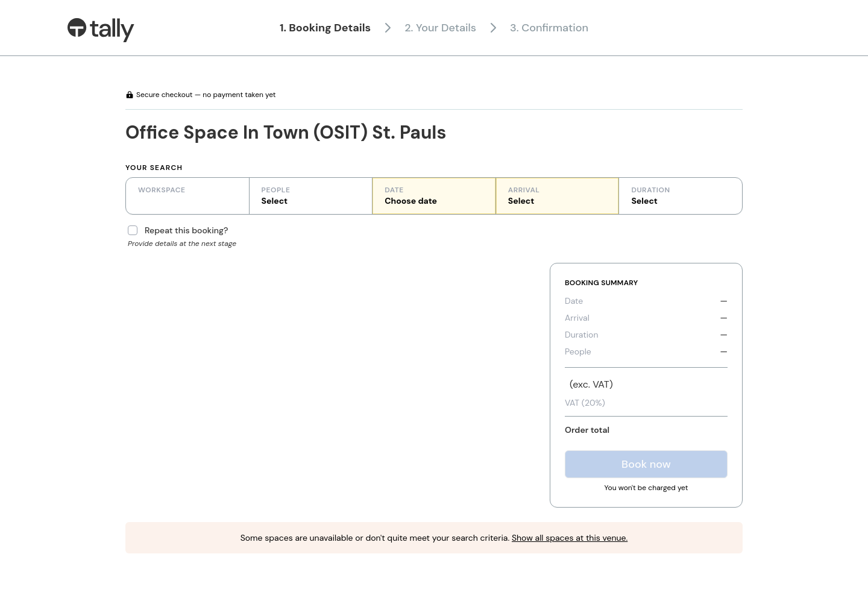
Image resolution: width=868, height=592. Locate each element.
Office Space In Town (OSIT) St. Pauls (286, 132)
